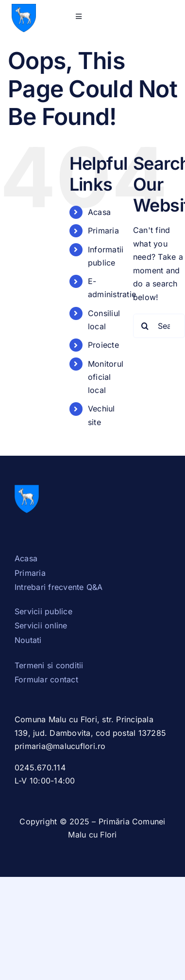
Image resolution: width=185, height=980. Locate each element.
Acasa (99, 212)
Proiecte (103, 345)
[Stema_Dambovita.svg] (24, 8)
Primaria (103, 231)
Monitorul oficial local (106, 377)
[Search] (145, 326)
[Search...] (159, 326)
